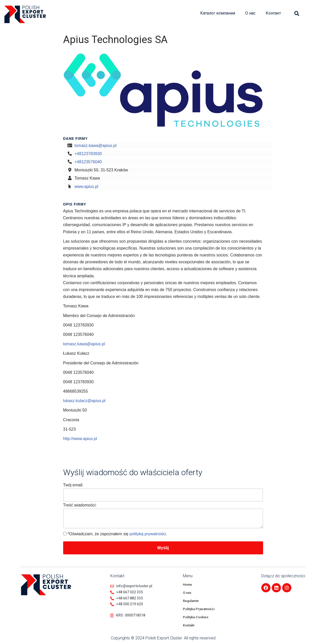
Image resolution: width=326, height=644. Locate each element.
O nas (187, 593)
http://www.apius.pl (80, 439)
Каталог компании (218, 13)
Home (187, 585)
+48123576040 (88, 162)
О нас (250, 13)
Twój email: (73, 485)
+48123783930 (88, 154)
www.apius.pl (86, 187)
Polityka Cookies (196, 617)
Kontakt (189, 625)
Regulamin (191, 601)
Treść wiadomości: (80, 505)
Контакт (273, 13)
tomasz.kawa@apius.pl (96, 146)
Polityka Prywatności (199, 609)
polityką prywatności (148, 534)
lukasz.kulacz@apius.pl (84, 401)
